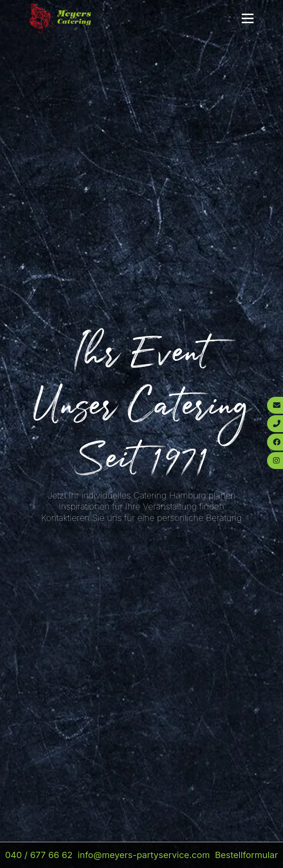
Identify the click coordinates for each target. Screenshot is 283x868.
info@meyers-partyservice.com (144, 855)
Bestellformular (246, 855)
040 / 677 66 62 (39, 855)
